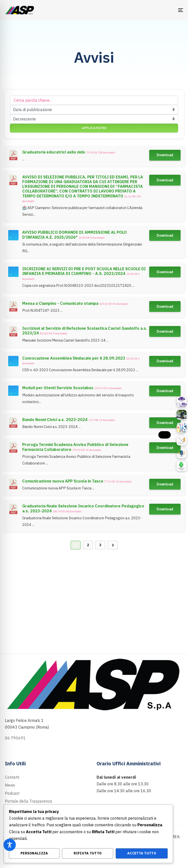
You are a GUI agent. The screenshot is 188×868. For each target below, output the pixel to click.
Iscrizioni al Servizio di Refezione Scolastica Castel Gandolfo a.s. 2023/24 (85, 331)
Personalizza (34, 853)
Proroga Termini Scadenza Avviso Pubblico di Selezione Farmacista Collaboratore (75, 447)
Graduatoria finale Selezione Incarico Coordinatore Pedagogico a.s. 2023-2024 (83, 508)
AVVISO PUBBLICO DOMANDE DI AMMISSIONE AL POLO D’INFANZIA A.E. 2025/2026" (74, 235)
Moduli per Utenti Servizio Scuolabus (58, 388)
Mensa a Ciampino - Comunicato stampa (60, 303)
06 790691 (15, 738)
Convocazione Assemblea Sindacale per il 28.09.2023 (74, 358)
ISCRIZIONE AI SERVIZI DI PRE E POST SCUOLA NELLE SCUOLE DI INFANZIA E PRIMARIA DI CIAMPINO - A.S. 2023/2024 (84, 271)
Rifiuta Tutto (88, 853)
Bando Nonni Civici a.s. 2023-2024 (55, 420)
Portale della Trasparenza (29, 801)
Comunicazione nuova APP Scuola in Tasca (63, 481)
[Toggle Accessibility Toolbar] (10, 845)
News (10, 785)
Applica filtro (94, 128)
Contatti (12, 777)
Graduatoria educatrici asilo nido (54, 152)
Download (165, 155)
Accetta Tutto (142, 853)
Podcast (12, 793)
